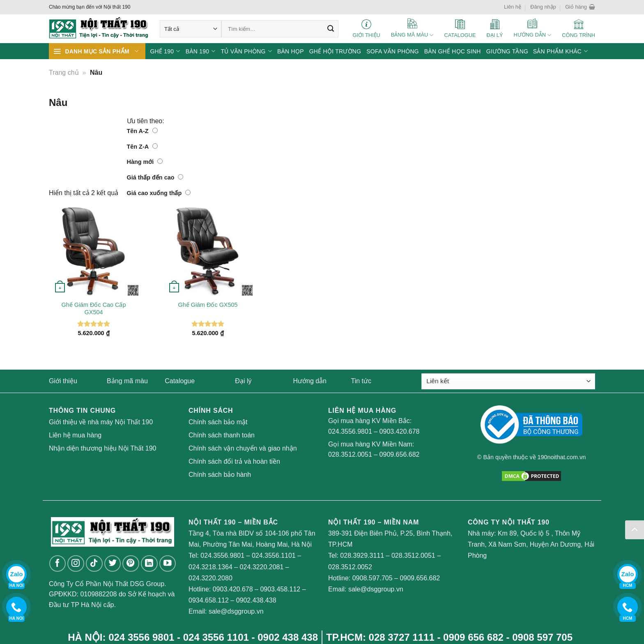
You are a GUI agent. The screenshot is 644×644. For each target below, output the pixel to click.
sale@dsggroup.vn (236, 611)
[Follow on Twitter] (113, 564)
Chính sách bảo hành (220, 475)
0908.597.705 (373, 578)
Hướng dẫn (310, 381)
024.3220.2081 (262, 567)
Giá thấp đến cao (155, 177)
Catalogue (180, 381)
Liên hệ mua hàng (75, 435)
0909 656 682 (473, 637)
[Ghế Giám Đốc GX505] (208, 251)
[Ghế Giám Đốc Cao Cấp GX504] (94, 251)
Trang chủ (64, 72)
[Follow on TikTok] (94, 564)
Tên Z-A (142, 147)
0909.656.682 (400, 454)
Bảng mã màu (127, 381)
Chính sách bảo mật (218, 422)
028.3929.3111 (362, 555)
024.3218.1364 (210, 567)
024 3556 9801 (141, 637)
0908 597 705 (542, 637)
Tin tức (361, 381)
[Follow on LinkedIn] (149, 564)
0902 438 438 (288, 637)
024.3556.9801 (350, 431)
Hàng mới (145, 162)
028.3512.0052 (350, 567)
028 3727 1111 (402, 637)
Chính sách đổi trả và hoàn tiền (234, 461)
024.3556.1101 (274, 555)
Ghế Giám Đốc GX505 (208, 305)
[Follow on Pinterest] (131, 564)
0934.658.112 (209, 600)
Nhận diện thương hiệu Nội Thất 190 (103, 448)
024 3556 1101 (216, 637)
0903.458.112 (280, 589)
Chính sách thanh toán (222, 435)
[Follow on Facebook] (58, 564)
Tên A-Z (142, 131)
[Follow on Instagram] (76, 564)
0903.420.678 (400, 431)
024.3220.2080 (210, 578)
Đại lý (243, 381)
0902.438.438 (256, 600)
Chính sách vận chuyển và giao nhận (243, 448)
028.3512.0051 (350, 454)
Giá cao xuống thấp (159, 193)
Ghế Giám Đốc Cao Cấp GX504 (94, 309)
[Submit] (331, 29)
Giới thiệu (63, 381)
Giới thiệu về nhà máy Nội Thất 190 (101, 422)
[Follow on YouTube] (168, 564)
